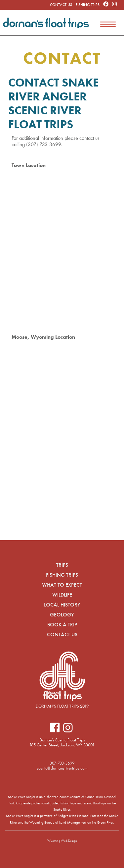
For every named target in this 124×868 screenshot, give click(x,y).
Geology (62, 615)
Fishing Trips (88, 5)
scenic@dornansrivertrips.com (62, 768)
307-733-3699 (62, 763)
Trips (62, 565)
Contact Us (61, 5)
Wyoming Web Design (62, 841)
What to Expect (62, 585)
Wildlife (62, 595)
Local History (62, 605)
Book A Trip (62, 625)
